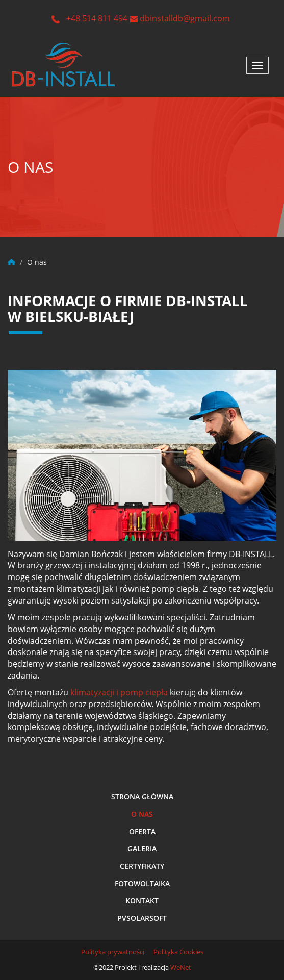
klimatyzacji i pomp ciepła (119, 692)
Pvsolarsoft (142, 918)
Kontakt (142, 901)
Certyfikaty (142, 866)
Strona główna (142, 797)
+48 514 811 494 (97, 18)
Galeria (142, 849)
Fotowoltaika (142, 883)
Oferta (142, 831)
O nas (142, 814)
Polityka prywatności (113, 952)
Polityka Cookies (178, 952)
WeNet (181, 967)
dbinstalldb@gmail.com (185, 18)
